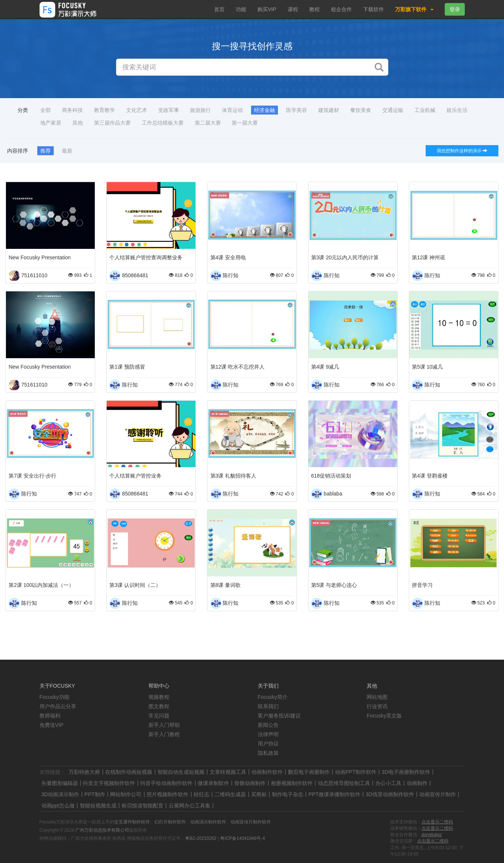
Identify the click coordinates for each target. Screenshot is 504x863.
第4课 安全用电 (228, 257)
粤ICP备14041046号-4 (242, 838)
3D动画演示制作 (60, 794)
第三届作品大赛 (112, 123)
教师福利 (50, 716)
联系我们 (268, 706)
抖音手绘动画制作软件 (166, 783)
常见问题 (159, 716)
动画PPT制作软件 (356, 772)
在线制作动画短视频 (129, 772)
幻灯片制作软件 (170, 822)
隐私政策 (268, 753)
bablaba (333, 494)
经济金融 (264, 110)
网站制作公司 (126, 794)
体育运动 (232, 110)
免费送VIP (52, 725)
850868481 (135, 275)
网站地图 (377, 697)
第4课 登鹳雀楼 (430, 476)
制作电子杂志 (288, 794)
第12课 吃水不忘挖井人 (237, 367)
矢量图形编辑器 (60, 783)
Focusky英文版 (384, 716)
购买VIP (267, 9)
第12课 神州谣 (428, 257)
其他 (78, 123)
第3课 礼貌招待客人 (234, 476)
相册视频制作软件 (292, 783)
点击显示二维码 (437, 822)
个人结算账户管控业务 (135, 476)
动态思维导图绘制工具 (344, 783)
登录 (455, 9)
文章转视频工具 (228, 772)
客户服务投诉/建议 (279, 716)
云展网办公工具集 (190, 806)
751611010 (34, 275)
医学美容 (297, 110)
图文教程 (159, 706)
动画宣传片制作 (438, 794)
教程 (314, 9)
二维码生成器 (230, 794)
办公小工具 (388, 783)
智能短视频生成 (98, 806)
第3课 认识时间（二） (135, 585)
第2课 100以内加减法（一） (41, 585)
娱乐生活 (457, 110)
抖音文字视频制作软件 (109, 783)
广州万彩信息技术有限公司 (102, 830)
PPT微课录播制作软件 (334, 794)
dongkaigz (432, 835)
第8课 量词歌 (226, 585)
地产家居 (51, 123)
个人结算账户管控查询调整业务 (146, 257)
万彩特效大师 (84, 772)
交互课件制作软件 (132, 822)
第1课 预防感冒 (127, 367)
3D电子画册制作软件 (406, 772)
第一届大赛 (245, 123)
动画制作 (417, 783)
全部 (46, 110)
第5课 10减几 (427, 367)
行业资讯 (377, 706)
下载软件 (373, 9)
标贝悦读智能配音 (143, 806)
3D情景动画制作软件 (390, 794)
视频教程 (159, 697)
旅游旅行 (200, 110)
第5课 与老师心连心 (334, 585)
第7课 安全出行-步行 (32, 476)
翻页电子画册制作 (309, 772)
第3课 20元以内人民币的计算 (345, 257)
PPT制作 (95, 794)
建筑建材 (329, 110)
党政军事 (169, 110)
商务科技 (72, 110)
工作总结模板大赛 (163, 123)
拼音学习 (422, 585)
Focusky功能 (54, 697)
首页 (219, 9)
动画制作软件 (267, 772)
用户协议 (268, 744)
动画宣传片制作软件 (251, 822)
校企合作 (341, 9)
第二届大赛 (208, 123)
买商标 (259, 794)
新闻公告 (268, 725)
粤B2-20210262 (201, 838)
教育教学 (104, 110)
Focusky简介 (273, 697)
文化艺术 (137, 110)
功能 (241, 9)
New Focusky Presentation (40, 257)
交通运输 (393, 110)
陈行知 (231, 275)
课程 (293, 9)
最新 (67, 151)
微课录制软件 (213, 783)
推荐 (46, 151)
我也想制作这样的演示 (462, 151)
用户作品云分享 (58, 706)
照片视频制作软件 (168, 794)
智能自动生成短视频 (181, 772)
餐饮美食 (361, 110)
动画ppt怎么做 (58, 806)
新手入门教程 (164, 734)
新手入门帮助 (164, 725)
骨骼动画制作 (250, 783)
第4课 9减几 (325, 367)
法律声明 (268, 734)
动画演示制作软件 (208, 822)
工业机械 (425, 110)
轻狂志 (201, 794)
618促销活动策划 (331, 476)
